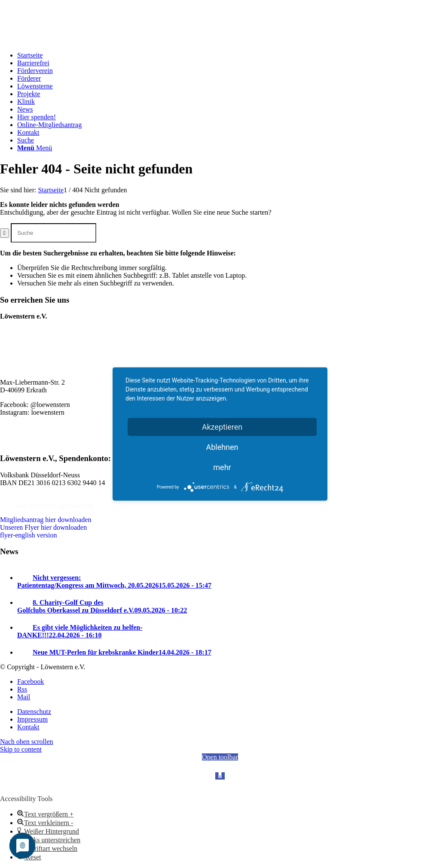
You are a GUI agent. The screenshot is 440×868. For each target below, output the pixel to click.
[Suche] (26, 140)
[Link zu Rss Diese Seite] (22, 689)
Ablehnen (222, 447)
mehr (222, 467)
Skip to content (21, 749)
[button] (45, 814)
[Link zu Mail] (24, 697)
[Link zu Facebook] (31, 681)
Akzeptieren (222, 427)
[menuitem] (229, 55)
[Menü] (35, 148)
